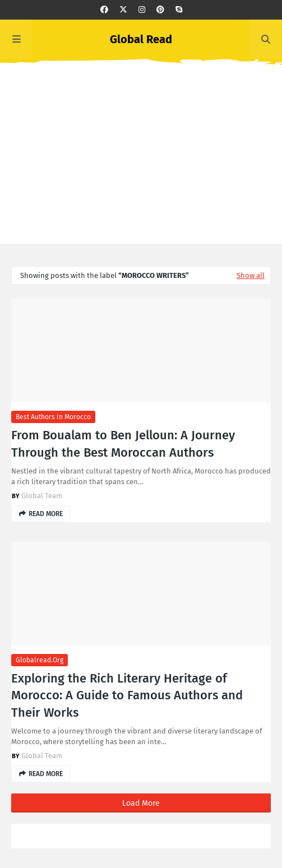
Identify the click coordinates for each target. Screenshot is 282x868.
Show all (251, 275)
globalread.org (40, 660)
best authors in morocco (53, 417)
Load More (141, 803)
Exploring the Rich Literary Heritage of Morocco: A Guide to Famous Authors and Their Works (127, 696)
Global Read (141, 39)
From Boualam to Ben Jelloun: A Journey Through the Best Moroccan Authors (123, 444)
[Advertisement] (141, 165)
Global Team (42, 496)
